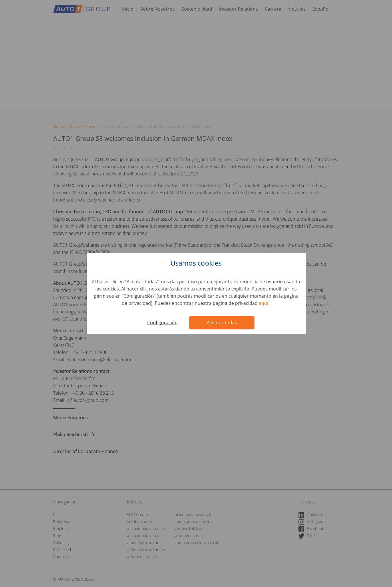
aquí (264, 303)
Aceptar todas (222, 323)
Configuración (162, 323)
